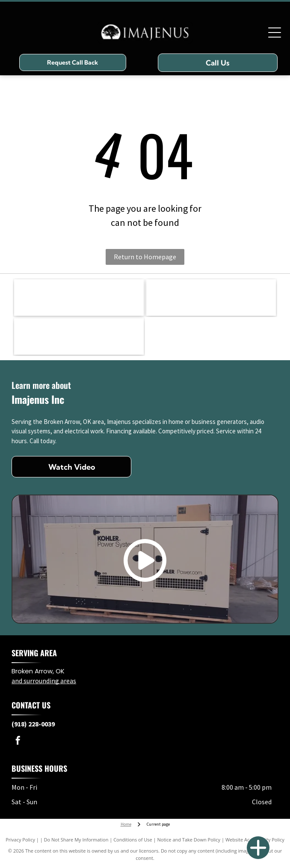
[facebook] (18, 742)
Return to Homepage (145, 257)
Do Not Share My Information (76, 840)
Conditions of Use (133, 840)
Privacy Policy (20, 840)
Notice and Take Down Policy (189, 840)
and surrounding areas (44, 681)
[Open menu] (275, 33)
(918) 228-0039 (33, 724)
